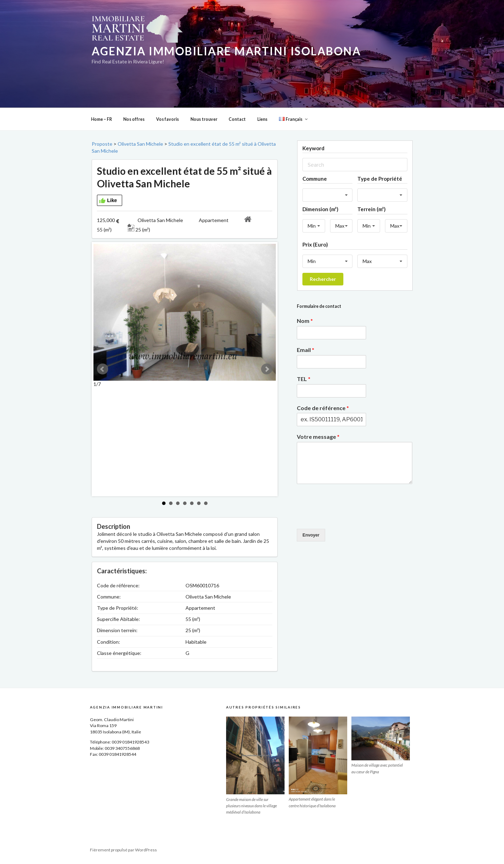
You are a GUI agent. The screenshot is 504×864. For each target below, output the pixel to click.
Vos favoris (167, 119)
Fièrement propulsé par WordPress (123, 850)
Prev (103, 369)
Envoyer (311, 535)
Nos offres (134, 119)
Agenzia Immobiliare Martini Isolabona (226, 51)
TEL (304, 379)
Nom (305, 321)
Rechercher (323, 279)
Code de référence (323, 408)
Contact (237, 119)
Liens (262, 119)
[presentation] (350, 517)
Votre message (318, 437)
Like (108, 201)
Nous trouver (204, 119)
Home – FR (101, 119)
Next (267, 369)
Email (306, 350)
